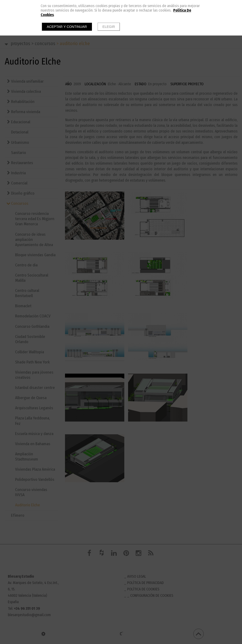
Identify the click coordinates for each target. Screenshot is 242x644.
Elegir (109, 27)
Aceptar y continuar (67, 27)
